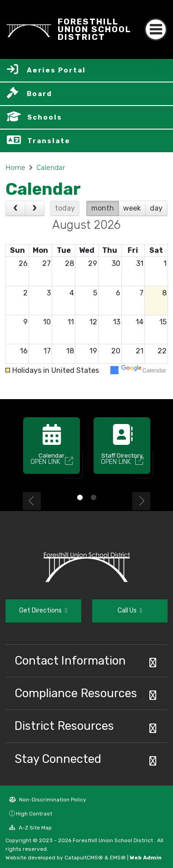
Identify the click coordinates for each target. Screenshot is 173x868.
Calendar (51, 168)
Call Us (130, 610)
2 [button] (94, 497)
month (103, 208)
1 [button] (80, 497)
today (65, 208)
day (156, 208)
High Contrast (34, 814)
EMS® (118, 858)
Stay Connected (58, 759)
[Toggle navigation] (156, 29)
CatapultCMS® (84, 858)
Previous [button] (32, 501)
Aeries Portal (56, 70)
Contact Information (70, 661)
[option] (52, 449)
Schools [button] (45, 117)
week (132, 208)
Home (15, 168)
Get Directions (43, 610)
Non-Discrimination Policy (48, 800)
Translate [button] (49, 141)
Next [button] (141, 501)
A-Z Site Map (30, 828)
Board (40, 94)
